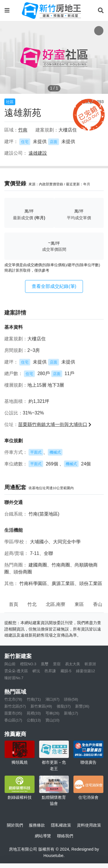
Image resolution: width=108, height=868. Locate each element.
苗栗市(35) (13, 713)
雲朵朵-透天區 (16, 671)
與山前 (10, 664)
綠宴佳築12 (86, 671)
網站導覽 (43, 836)
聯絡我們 (65, 836)
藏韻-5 (66, 671)
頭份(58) (71, 699)
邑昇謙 (50, 671)
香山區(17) (13, 720)
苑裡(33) (34, 713)
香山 (98, 604)
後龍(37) (64, 706)
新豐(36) (82, 706)
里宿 (57, 664)
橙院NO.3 (28, 664)
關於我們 (15, 825)
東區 (79, 604)
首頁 (14, 604)
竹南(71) (34, 699)
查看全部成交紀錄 (54, 286)
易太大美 (73, 664)
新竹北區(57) (15, 706)
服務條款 (37, 825)
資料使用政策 (89, 825)
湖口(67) (53, 699)
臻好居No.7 (14, 678)
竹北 (32, 604)
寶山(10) (53, 720)
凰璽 (45, 664)
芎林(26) (53, 713)
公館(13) (34, 720)
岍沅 (36, 671)
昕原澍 (90, 664)
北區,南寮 (56, 604)
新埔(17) (71, 713)
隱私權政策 (61, 825)
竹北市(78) (13, 699)
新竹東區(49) (41, 706)
